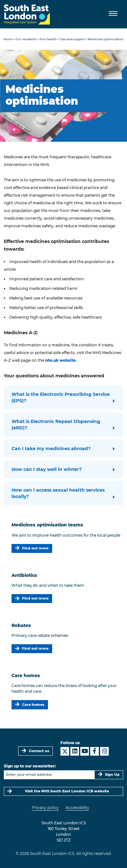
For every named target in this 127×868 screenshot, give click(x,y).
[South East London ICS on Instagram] (104, 751)
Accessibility (77, 808)
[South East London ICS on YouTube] (85, 751)
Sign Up (112, 775)
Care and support (72, 39)
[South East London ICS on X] (65, 751)
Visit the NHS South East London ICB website (67, 791)
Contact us (39, 751)
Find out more (35, 548)
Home (8, 39)
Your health (48, 39)
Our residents (26, 39)
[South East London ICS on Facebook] (95, 751)
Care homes (33, 705)
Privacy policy (45, 808)
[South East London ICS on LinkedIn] (75, 751)
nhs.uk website (60, 360)
